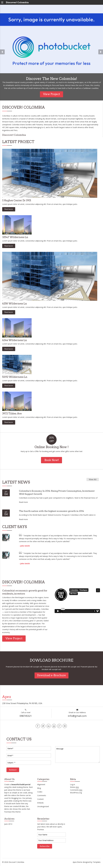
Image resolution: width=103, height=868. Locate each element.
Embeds (40, 805)
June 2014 (8, 826)
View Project (51, 94)
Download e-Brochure (51, 675)
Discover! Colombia (17, 2)
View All (93, 482)
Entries (74, 789)
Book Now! (52, 460)
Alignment (41, 786)
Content (40, 801)
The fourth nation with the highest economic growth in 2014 (55, 511)
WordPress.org (76, 795)
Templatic (97, 864)
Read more (9, 209)
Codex (40, 794)
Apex (75, 864)
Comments (42, 797)
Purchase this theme (12, 814)
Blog (39, 790)
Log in (73, 786)
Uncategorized (43, 808)
